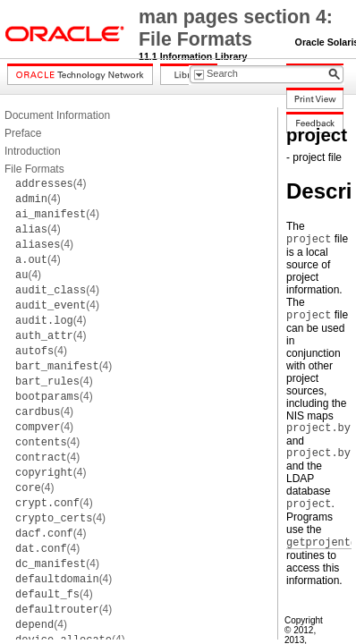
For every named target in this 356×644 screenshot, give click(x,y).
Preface (23, 133)
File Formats (34, 169)
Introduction (33, 151)
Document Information (57, 115)
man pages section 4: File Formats (236, 28)
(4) (51, 183)
